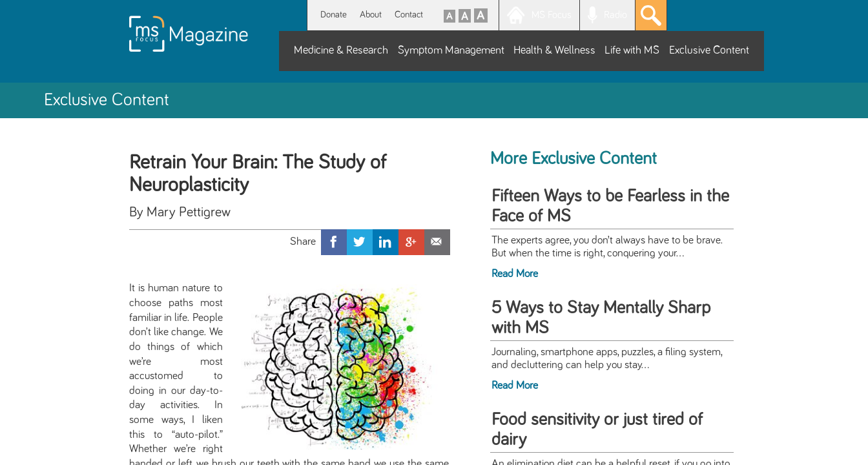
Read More (515, 274)
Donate (334, 15)
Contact (409, 15)
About (371, 15)
